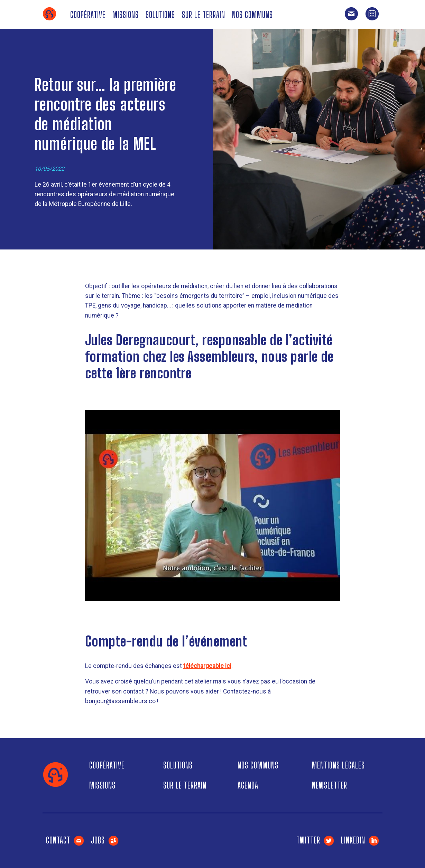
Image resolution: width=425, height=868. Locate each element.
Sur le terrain (204, 15)
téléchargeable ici (207, 666)
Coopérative (88, 15)
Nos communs (252, 15)
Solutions (160, 15)
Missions (126, 15)
